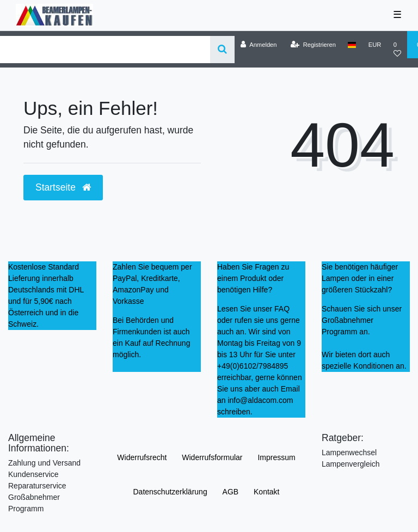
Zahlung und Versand (44, 463)
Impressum (276, 457)
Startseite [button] (63, 187)
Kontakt (266, 492)
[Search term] (105, 50)
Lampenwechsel (349, 452)
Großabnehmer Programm (34, 503)
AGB (231, 492)
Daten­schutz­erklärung (170, 492)
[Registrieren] (313, 45)
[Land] (352, 45)
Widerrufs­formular (212, 457)
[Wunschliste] (397, 49)
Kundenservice (33, 474)
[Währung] (374, 45)
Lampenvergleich (351, 464)
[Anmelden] (259, 45)
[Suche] (222, 50)
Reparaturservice (37, 486)
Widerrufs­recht (142, 457)
